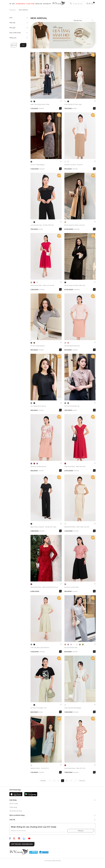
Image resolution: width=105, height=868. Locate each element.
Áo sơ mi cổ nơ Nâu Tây (72, 406)
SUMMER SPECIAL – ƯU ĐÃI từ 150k (25, 4)
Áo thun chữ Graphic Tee (39, 708)
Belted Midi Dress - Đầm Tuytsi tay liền (77, 527)
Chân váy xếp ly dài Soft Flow (40, 648)
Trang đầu (43, 781)
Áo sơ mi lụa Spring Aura (39, 467)
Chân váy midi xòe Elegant (73, 708)
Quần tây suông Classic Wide (40, 104)
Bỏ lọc (14, 45)
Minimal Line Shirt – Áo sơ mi (74, 165)
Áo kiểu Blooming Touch (72, 346)
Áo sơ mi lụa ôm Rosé (72, 587)
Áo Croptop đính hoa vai (39, 406)
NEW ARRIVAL (24, 10)
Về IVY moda (14, 804)
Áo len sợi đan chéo (71, 648)
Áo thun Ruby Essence (38, 346)
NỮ (10, 4)
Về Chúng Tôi (47, 4)
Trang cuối (82, 781)
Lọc (23, 45)
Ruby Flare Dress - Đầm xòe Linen (75, 467)
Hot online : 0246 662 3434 (22, 844)
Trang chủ (13, 10)
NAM (13, 4)
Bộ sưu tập (39, 4)
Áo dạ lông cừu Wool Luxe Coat (75, 225)
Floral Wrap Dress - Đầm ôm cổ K (75, 769)
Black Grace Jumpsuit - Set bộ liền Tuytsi (44, 527)
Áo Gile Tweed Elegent (38, 165)
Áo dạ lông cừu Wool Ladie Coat (75, 285)
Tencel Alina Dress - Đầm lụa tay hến (43, 285)
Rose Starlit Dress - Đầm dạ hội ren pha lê (45, 587)
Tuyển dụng (13, 808)
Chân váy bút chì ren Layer (73, 104)
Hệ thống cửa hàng (16, 811)
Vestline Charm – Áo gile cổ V (40, 769)
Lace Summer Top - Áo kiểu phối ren (42, 225)
